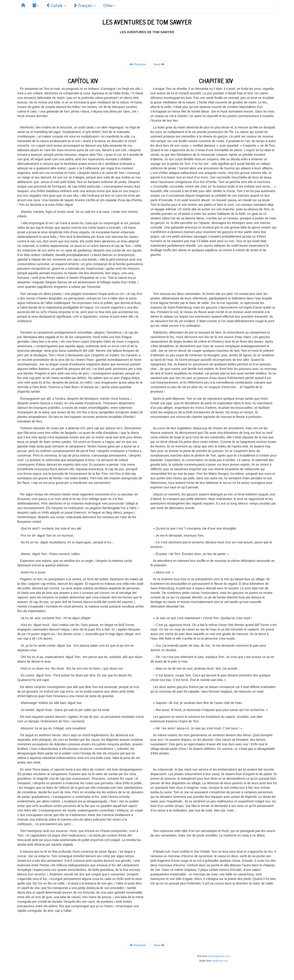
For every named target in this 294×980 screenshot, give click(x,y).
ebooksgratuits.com (219, 956)
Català (56, 5)
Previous (138, 64)
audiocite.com (220, 961)
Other (109, 5)
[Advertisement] (147, 45)
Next (159, 64)
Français (84, 5)
